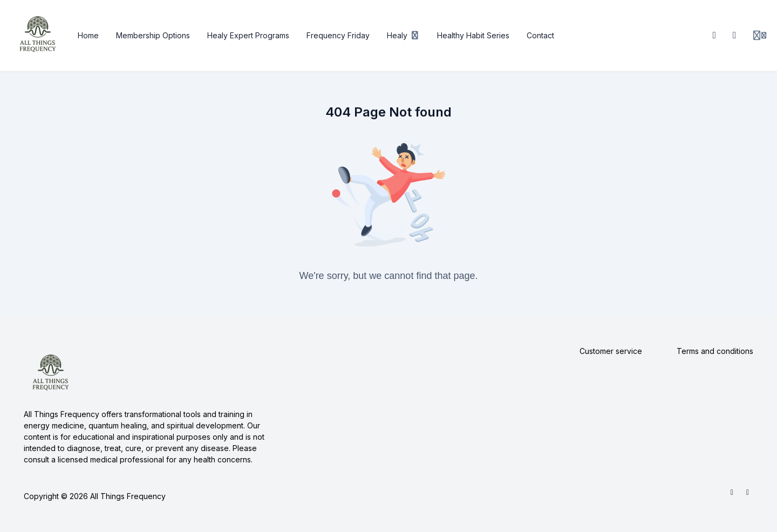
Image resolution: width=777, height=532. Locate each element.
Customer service (611, 351)
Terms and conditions (715, 351)
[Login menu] (760, 36)
